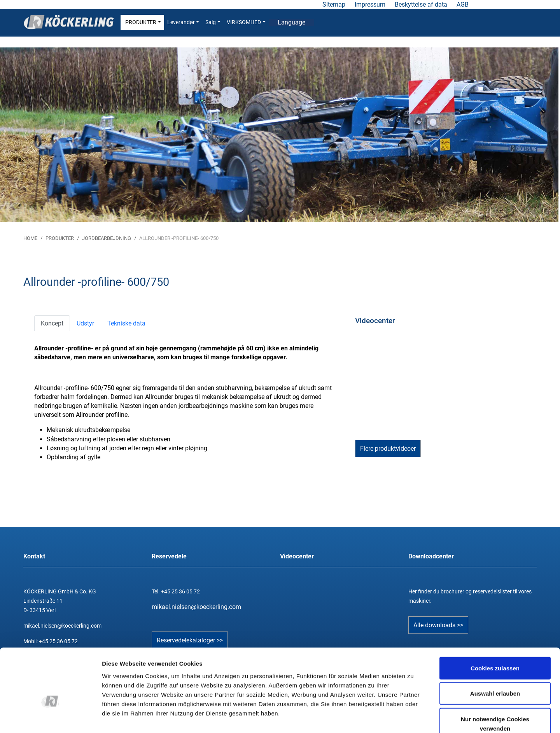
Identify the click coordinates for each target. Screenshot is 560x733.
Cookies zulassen (495, 622)
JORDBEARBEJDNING (107, 238)
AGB (463, 4)
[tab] (52, 323)
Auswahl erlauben (495, 647)
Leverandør (183, 22)
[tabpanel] (279, 135)
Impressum (370, 4)
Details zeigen (414, 718)
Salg (213, 22)
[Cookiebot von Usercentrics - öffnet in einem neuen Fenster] (50, 718)
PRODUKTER (143, 22)
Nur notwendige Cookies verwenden (495, 677)
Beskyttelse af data (421, 4)
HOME (30, 238)
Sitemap (334, 4)
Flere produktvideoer (388, 449)
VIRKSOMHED (246, 22)
